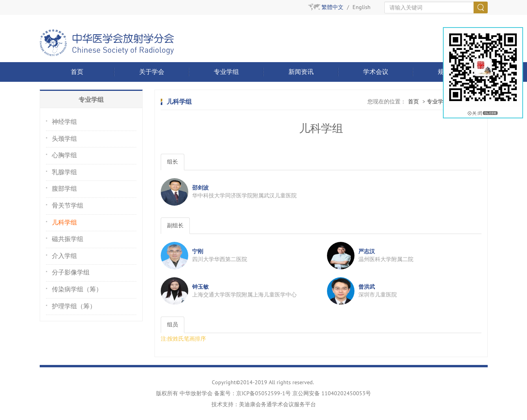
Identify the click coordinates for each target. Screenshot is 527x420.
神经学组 (64, 122)
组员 (173, 325)
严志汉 (367, 251)
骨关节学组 (68, 206)
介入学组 (64, 256)
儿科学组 (64, 223)
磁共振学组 (68, 239)
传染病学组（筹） (77, 289)
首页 (77, 72)
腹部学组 (64, 189)
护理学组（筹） (74, 306)
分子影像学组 (71, 273)
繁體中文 (332, 7)
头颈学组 (64, 139)
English (362, 7)
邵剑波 (200, 188)
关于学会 (152, 72)
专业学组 (226, 72)
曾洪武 (367, 287)
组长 (173, 162)
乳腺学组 (64, 172)
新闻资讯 (301, 72)
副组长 (175, 226)
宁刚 (198, 251)
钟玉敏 (200, 287)
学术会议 (376, 72)
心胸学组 (64, 155)
